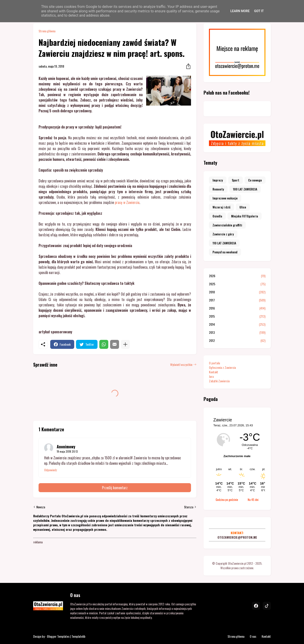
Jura (211, 376)
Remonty (218, 189)
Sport (236, 180)
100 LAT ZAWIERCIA (245, 189)
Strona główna (47, 31)
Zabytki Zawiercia (219, 381)
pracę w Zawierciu (127, 202)
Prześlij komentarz (115, 488)
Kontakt (214, 372)
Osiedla (217, 216)
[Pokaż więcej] (125, 344)
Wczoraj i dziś (221, 207)
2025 (237, 284)
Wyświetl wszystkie (181, 365)
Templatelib (78, 636)
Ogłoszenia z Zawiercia (222, 367)
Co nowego (255, 180)
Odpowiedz (51, 470)
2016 (237, 308)
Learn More (240, 11)
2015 (237, 316)
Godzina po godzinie (227, 500)
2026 (237, 276)
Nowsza (41, 507)
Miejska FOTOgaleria (245, 216)
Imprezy (218, 180)
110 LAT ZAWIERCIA (224, 243)
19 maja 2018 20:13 (67, 451)
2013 (237, 332)
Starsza (189, 507)
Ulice (243, 207)
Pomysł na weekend (225, 252)
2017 (237, 300)
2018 (237, 292)
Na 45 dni (253, 500)
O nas (253, 636)
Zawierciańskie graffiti (227, 225)
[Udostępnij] (187, 66)
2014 (237, 324)
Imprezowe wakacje (225, 198)
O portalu (214, 363)
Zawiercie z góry (223, 234)
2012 (237, 341)
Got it (259, 11)
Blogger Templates (58, 636)
